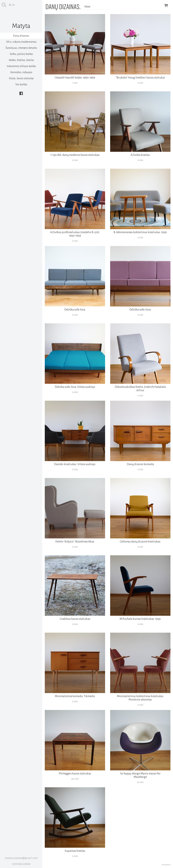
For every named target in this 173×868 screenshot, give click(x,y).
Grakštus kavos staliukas (75, 619)
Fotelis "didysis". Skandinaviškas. (75, 542)
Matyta (21, 26)
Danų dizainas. (21, 36)
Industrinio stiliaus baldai (21, 66)
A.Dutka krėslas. (140, 155)
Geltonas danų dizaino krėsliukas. (140, 542)
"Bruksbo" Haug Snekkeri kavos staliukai (140, 78)
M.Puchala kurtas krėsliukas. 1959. (140, 619)
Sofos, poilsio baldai (21, 54)
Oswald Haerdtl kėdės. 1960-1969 (75, 78)
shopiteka (166, 865)
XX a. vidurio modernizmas (21, 42)
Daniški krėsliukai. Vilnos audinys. (75, 464)
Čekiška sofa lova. (75, 310)
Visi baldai (21, 84)
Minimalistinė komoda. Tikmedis (75, 696)
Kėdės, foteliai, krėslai (21, 60)
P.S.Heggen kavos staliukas (75, 774)
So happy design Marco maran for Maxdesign (140, 775)
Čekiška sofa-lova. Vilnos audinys (75, 387)
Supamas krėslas (75, 851)
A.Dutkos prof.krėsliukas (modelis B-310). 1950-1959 (75, 234)
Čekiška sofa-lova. (140, 310)
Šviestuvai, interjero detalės (21, 48)
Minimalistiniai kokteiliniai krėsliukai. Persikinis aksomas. (140, 698)
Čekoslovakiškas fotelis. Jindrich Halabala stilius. (140, 389)
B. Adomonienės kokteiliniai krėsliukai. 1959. (140, 232)
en (13, 5)
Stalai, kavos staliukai (21, 78)
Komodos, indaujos (21, 72)
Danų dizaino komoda (140, 464)
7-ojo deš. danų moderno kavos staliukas (75, 155)
